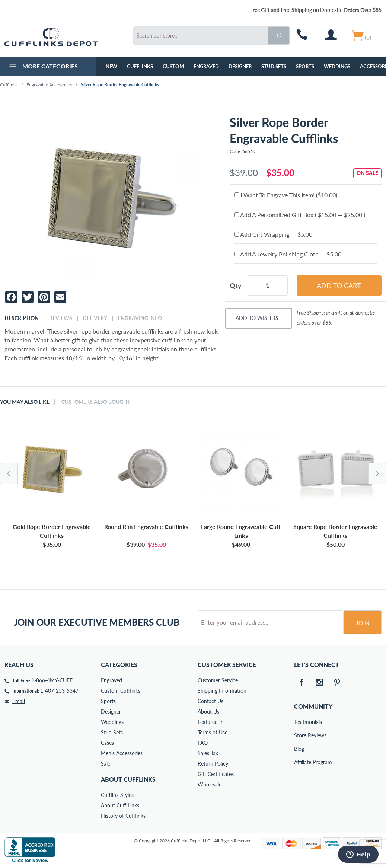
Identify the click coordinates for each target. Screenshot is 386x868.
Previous (9, 473)
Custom (173, 66)
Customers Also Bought (96, 402)
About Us (208, 711)
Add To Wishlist (259, 318)
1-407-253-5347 (59, 691)
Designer (240, 66)
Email (19, 701)
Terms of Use (213, 732)
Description (22, 318)
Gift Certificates (216, 774)
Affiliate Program (299, 762)
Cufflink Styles (117, 795)
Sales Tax (208, 753)
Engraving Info (140, 318)
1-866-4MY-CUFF (52, 680)
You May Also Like (25, 402)
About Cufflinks (128, 779)
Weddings (337, 66)
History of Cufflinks (123, 816)
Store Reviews (299, 735)
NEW (111, 66)
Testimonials (299, 722)
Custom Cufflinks (121, 691)
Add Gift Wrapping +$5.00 (273, 234)
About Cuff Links (120, 805)
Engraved (206, 66)
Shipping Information (222, 691)
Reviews (61, 318)
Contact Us (210, 701)
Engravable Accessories (49, 85)
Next (377, 473)
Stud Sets (274, 66)
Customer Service (218, 680)
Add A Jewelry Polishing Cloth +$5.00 (288, 254)
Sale (106, 764)
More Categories (43, 67)
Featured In (211, 722)
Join (363, 623)
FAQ (203, 743)
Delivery (95, 318)
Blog (299, 749)
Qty (236, 285)
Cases (107, 743)
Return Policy (213, 764)
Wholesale (210, 784)
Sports (305, 66)
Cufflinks (140, 66)
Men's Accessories (122, 753)
